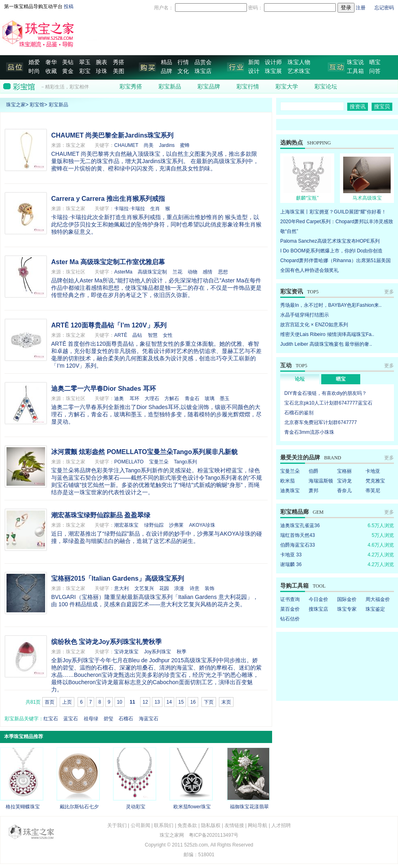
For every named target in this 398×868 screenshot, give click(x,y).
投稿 (69, 6)
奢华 (51, 62)
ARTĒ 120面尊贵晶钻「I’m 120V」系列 (109, 325)
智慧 (153, 335)
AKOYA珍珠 (202, 525)
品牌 (167, 71)
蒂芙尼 (373, 491)
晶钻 (137, 335)
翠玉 (85, 62)
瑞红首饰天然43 (297, 535)
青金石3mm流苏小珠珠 (309, 432)
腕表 (102, 62)
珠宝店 (203, 71)
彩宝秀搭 (131, 87)
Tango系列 (185, 462)
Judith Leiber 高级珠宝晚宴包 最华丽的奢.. (326, 344)
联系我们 (164, 825)
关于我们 (117, 825)
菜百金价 (290, 609)
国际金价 (347, 599)
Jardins (167, 145)
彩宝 (85, 71)
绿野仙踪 (154, 525)
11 (132, 702)
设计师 (273, 62)
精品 (167, 62)
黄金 (68, 71)
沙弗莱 (176, 525)
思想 (223, 272)
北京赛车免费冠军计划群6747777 (321, 422)
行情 (183, 62)
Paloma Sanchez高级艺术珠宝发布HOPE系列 (330, 241)
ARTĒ (121, 335)
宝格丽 (344, 471)
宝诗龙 (344, 481)
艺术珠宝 (299, 71)
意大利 (121, 588)
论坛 (300, 379)
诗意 (195, 588)
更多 (389, 292)
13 (157, 702)
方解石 (172, 398)
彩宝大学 (287, 87)
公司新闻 (141, 825)
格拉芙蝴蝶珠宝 (23, 807)
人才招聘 (281, 825)
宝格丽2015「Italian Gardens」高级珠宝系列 (118, 578)
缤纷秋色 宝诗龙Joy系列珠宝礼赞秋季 (106, 642)
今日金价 (318, 599)
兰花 (177, 272)
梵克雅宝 (375, 481)
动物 (193, 272)
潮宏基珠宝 (126, 525)
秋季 (182, 652)
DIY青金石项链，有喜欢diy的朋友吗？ (326, 393)
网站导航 (257, 825)
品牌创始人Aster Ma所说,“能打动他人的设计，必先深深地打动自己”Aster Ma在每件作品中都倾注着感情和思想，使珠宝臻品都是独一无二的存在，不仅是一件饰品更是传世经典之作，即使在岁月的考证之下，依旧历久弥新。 (156, 288)
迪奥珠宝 (290, 491)
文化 (183, 71)
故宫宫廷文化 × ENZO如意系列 (314, 325)
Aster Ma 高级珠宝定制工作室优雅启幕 (108, 262)
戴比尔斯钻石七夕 (79, 807)
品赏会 (203, 62)
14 (169, 702)
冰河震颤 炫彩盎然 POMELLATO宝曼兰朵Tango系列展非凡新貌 (144, 452)
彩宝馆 (37, 105)
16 (193, 702)
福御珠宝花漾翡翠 (249, 807)
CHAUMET (126, 145)
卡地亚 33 (291, 555)
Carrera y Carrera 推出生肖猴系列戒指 (108, 199)
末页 (226, 702)
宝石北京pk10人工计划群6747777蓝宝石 (328, 403)
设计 (254, 71)
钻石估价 (290, 619)
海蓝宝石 (149, 719)
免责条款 (187, 825)
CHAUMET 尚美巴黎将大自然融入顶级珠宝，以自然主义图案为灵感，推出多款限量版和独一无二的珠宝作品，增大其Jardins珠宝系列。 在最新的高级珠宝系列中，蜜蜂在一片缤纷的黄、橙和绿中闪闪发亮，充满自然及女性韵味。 (155, 161)
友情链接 (234, 825)
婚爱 (34, 62)
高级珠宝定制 (152, 272)
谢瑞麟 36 (291, 564)
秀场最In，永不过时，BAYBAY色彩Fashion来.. (331, 305)
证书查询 (290, 599)
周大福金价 (378, 599)
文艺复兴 (144, 588)
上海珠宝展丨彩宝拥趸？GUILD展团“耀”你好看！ (333, 212)
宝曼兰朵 (159, 462)
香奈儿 (344, 491)
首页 (50, 702)
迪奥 (119, 398)
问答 (375, 71)
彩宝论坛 (326, 87)
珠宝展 (273, 71)
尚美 (149, 145)
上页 (67, 702)
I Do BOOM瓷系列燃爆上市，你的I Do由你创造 (331, 251)
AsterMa (123, 272)
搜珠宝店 (318, 609)
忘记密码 (384, 8)
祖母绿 (91, 719)
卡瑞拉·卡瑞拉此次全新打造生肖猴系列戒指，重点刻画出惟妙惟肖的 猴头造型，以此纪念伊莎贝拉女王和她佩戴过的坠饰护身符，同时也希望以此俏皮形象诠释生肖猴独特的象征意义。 (156, 224)
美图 (119, 71)
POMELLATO (129, 462)
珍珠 (102, 71)
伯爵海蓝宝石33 (297, 545)
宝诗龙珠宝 (126, 652)
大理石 (152, 398)
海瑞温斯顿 (321, 481)
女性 (168, 335)
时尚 (34, 71)
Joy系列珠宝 (158, 652)
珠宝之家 (16, 105)
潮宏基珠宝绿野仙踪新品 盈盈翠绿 (101, 515)
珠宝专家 (347, 609)
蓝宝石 (71, 719)
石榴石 (126, 719)
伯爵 (314, 471)
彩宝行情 (248, 87)
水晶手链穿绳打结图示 (305, 315)
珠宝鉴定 (375, 609)
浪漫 (179, 588)
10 (120, 702)
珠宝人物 (299, 62)
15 (181, 702)
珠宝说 (355, 62)
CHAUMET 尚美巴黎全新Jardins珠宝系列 (112, 135)
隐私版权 (211, 825)
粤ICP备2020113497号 (214, 835)
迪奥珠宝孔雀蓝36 (300, 526)
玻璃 (210, 398)
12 (145, 702)
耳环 (134, 398)
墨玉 (225, 398)
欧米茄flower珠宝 (192, 807)
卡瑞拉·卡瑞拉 (129, 209)
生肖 (155, 209)
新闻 (254, 62)
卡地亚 (373, 471)
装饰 (210, 588)
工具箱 (355, 71)
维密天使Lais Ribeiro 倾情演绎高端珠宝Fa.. (327, 334)
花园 (164, 588)
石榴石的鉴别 (299, 413)
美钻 (68, 62)
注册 (361, 8)
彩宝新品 (170, 87)
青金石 (192, 398)
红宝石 (51, 719)
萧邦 (314, 491)
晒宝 (375, 62)
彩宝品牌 (209, 87)
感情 (208, 272)
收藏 (51, 71)
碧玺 (108, 719)
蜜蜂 (185, 145)
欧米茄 (288, 481)
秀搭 (119, 62)
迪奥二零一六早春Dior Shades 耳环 (104, 389)
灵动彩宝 (136, 807)
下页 (209, 702)
